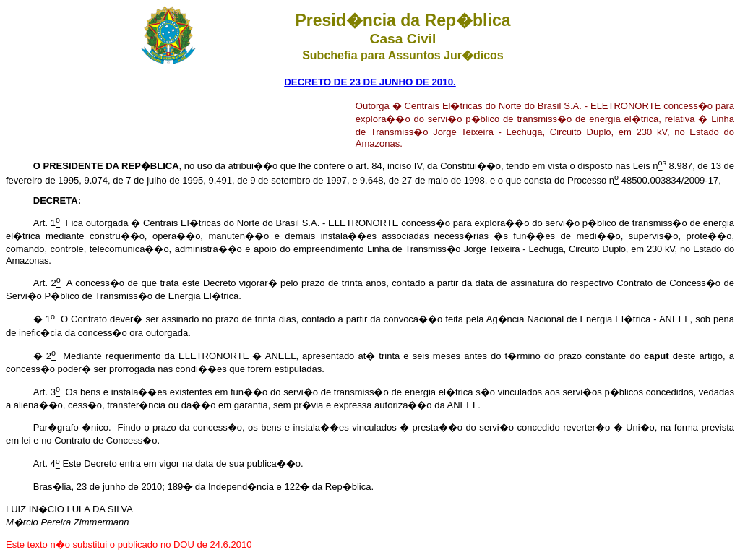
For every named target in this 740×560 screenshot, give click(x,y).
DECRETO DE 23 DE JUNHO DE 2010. (370, 82)
